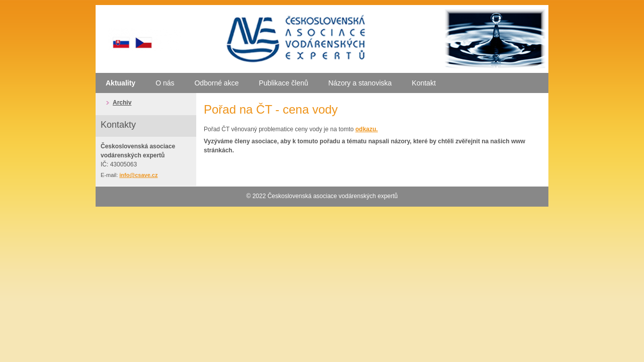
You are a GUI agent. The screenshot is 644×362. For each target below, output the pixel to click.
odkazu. (367, 129)
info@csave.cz (138, 175)
